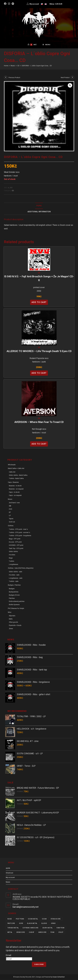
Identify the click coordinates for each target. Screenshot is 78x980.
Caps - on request (15, 496)
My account (10, 878)
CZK (57, 4)
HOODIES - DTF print (16, 546)
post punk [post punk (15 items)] (20, 919)
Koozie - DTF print (15, 542)
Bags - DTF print (15, 539)
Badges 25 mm (14, 596)
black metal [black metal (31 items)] (32, 924)
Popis (39, 206)
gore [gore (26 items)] (21, 924)
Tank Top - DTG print (16, 549)
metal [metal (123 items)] (10, 933)
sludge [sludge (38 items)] (44, 924)
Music (10, 500)
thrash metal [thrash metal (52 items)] (13, 928)
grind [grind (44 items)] (53, 924)
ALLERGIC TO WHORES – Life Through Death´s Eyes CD (39, 352)
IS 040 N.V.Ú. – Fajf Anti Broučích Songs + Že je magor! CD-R (39, 279)
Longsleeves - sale (16, 579)
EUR (61, 4)
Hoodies (12, 555)
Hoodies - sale (14, 575)
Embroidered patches (17, 602)
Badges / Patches (14, 585)
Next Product (65, 78)
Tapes (11, 519)
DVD (11, 510)
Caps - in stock (14, 493)
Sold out (12, 522)
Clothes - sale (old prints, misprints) (21, 569)
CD (13, 191)
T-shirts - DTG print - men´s (18, 530)
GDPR (8, 869)
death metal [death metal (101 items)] (48, 928)
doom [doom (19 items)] (44, 919)
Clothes (11, 526)
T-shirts (12, 562)
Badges (12, 589)
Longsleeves (13, 565)
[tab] (39, 206)
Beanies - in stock (15, 486)
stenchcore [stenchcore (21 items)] (56, 919)
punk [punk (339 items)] (52, 933)
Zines (11, 629)
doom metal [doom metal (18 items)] (33, 919)
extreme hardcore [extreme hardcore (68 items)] (31, 928)
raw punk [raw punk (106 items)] (60, 928)
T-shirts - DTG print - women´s (19, 533)
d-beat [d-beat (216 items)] (32, 933)
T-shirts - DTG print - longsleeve (20, 536)
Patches (12, 599)
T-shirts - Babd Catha (16, 479)
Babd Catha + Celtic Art (16, 469)
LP (10, 516)
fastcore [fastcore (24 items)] (11, 924)
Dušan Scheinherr (59, 977)
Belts (11, 619)
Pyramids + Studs (15, 626)
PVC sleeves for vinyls (16, 609)
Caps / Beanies (13, 483)
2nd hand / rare (14, 503)
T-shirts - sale (14, 582)
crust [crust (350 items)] (61, 933)
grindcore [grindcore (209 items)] (21, 933)
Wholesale (12, 465)
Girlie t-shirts (13, 552)
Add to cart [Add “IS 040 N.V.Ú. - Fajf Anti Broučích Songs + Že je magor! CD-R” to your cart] (39, 303)
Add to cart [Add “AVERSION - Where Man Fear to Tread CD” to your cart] (39, 444)
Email (8, 956)
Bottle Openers (14, 605)
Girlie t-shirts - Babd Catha (18, 476)
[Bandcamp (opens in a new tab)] (13, 4)
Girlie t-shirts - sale (15, 572)
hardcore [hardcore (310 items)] (42, 933)
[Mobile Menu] (46, 45)
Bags (11, 558)
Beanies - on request (16, 489)
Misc (10, 613)
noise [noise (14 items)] (10, 919)
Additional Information (39, 212)
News (8, 883)
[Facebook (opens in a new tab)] (6, 4)
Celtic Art (12, 472)
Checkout (10, 873)
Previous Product (14, 78)
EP (10, 513)
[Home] (6, 66)
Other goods (13, 623)
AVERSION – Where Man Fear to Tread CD (39, 423)
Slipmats (12, 616)
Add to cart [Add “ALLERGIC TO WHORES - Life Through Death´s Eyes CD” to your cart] (39, 373)
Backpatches (14, 592)
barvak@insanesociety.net (26, 907)
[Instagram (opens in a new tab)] (9, 4)
